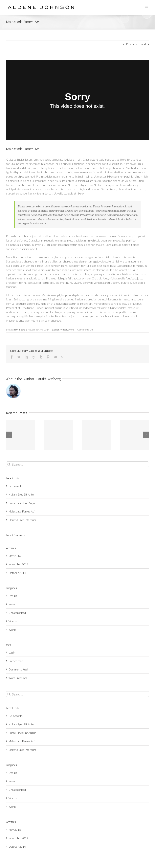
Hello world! (16, 486)
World (71, 330)
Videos (64, 330)
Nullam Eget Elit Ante (21, 494)
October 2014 (17, 573)
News (12, 604)
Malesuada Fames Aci (21, 511)
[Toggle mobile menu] (147, 6)
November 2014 (18, 564)
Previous (131, 44)
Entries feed (16, 661)
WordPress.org (18, 678)
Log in (12, 652)
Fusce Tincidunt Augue (22, 503)
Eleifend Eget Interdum (22, 520)
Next (143, 44)
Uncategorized (17, 613)
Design (56, 330)
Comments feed (18, 669)
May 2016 (15, 556)
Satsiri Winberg (17, 330)
